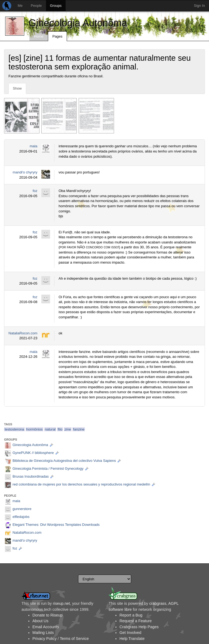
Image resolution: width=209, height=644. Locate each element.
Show (17, 88)
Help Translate (132, 639)
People (36, 6)
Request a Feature (136, 621)
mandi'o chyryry (25, 172)
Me (20, 6)
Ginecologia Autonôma (78, 23)
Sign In (199, 6)
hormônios (34, 429)
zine (68, 429)
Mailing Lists (43, 633)
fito (60, 429)
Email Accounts (46, 627)
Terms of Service (74, 639)
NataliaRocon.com (23, 333)
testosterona (14, 429)
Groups (56, 6)
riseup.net (61, 603)
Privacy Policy (44, 639)
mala (33, 146)
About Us (40, 621)
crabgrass (158, 603)
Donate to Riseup (47, 615)
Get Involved (130, 633)
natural (50, 429)
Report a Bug (131, 615)
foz (35, 191)
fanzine (79, 429)
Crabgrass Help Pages (139, 627)
